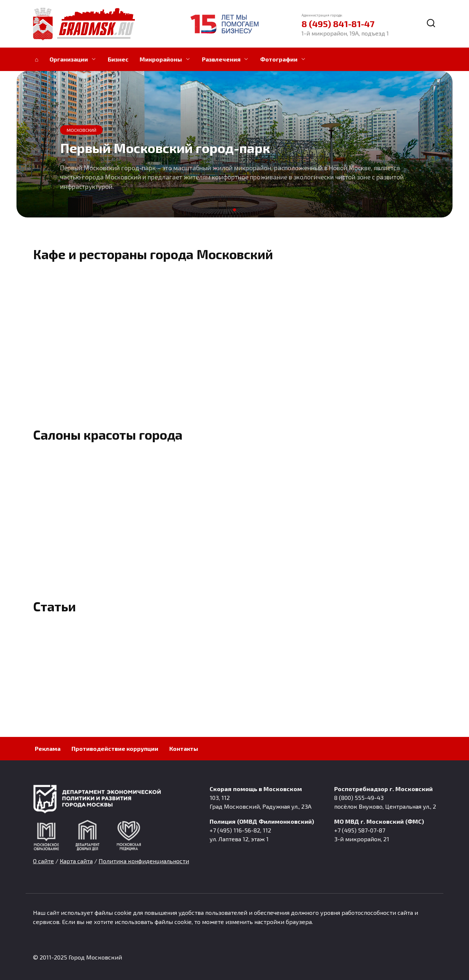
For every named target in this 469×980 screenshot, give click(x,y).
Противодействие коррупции (115, 748)
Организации (69, 59)
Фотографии (279, 59)
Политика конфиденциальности (144, 861)
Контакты (184, 748)
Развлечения (221, 59)
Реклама (48, 748)
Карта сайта (76, 861)
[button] (234, 210)
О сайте (43, 861)
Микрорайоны (161, 59)
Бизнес (118, 59)
